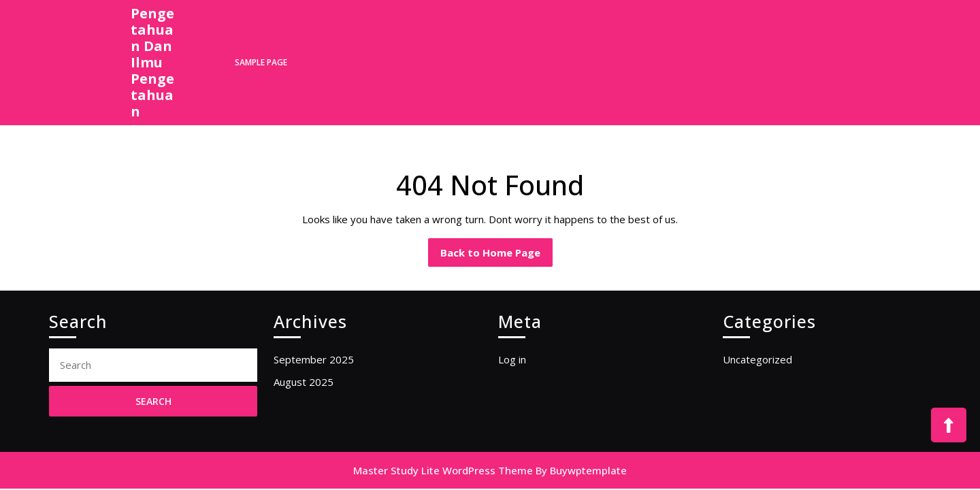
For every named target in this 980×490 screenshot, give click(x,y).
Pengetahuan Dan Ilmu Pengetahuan (152, 62)
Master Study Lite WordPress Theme (443, 470)
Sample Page (261, 62)
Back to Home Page (496, 256)
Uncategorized (757, 359)
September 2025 (314, 359)
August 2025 (304, 382)
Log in (512, 359)
